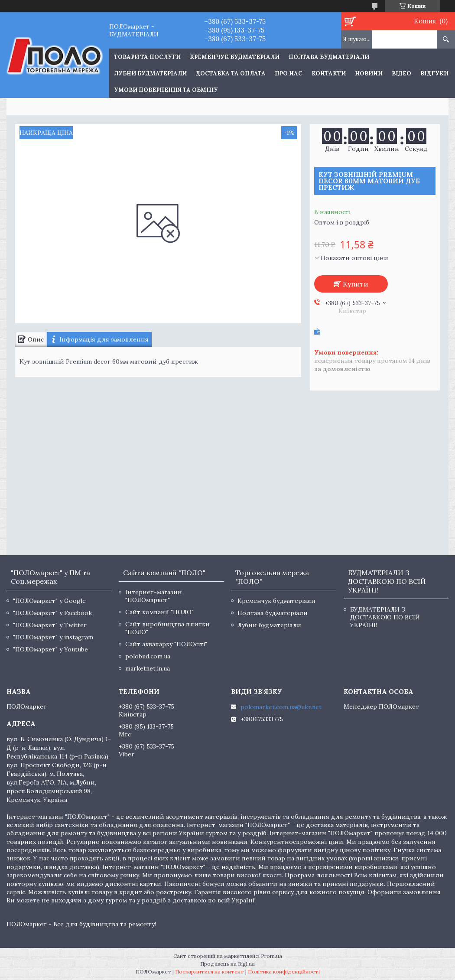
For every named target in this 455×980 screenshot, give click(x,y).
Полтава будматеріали (329, 57)
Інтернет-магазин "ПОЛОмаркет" (154, 596)
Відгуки (434, 73)
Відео (401, 73)
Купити (356, 284)
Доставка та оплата (231, 73)
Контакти (329, 73)
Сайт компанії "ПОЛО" (159, 612)
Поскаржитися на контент (210, 972)
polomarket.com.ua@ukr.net (281, 707)
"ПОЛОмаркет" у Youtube (50, 649)
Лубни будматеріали (150, 73)
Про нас (289, 73)
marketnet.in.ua (148, 668)
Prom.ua (271, 956)
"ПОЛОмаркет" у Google (49, 601)
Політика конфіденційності (284, 972)
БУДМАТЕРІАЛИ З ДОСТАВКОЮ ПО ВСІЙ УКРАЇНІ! (385, 617)
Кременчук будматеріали (235, 57)
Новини (369, 73)
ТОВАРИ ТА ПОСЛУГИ (147, 57)
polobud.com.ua (148, 656)
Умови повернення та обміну (166, 90)
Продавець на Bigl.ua (227, 964)
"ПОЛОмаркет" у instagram (53, 637)
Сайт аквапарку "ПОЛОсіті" (166, 644)
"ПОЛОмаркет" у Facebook (52, 613)
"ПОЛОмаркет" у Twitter (50, 625)
